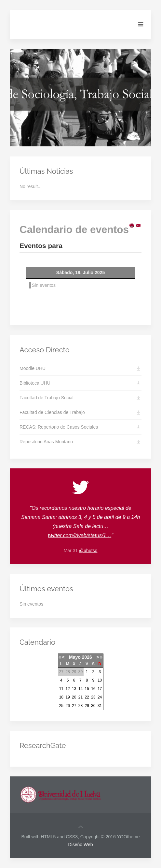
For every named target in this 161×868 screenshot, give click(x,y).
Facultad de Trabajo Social (47, 398)
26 (67, 706)
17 (100, 689)
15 (87, 689)
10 (100, 680)
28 (80, 706)
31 (100, 706)
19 (67, 697)
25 (61, 706)
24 (100, 697)
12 (67, 689)
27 (74, 706)
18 (61, 697)
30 (93, 706)
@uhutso (88, 551)
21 (80, 697)
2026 (87, 657)
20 (74, 697)
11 (61, 689)
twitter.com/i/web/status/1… (80, 535)
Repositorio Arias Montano (46, 442)
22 (87, 697)
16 (93, 689)
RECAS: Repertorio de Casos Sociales (59, 427)
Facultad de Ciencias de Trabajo (52, 412)
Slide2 (79, 139)
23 (93, 697)
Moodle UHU (33, 368)
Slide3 (86, 139)
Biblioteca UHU (35, 383)
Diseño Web (80, 845)
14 (80, 689)
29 (87, 706)
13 (74, 689)
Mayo (75, 657)
